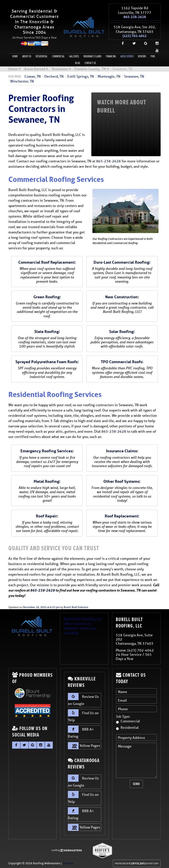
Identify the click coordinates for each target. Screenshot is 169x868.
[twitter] (132, 41)
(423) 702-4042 (135, 34)
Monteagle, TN (109, 74)
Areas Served (127, 55)
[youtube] (155, 48)
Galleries (74, 55)
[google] (144, 41)
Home (15, 55)
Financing (111, 55)
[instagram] (155, 41)
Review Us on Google (83, 698)
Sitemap (68, 861)
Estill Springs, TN (81, 74)
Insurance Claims (92, 55)
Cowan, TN (33, 74)
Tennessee (60, 67)
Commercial (58, 55)
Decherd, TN (54, 74)
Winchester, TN (22, 79)
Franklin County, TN (90, 67)
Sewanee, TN (134, 74)
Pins (153, 55)
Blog (78, 61)
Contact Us (90, 61)
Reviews (142, 55)
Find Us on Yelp (83, 714)
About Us (27, 55)
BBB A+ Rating (81, 730)
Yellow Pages (84, 744)
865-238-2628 (135, 16)
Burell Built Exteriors (76, 605)
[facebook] (121, 41)
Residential (42, 55)
